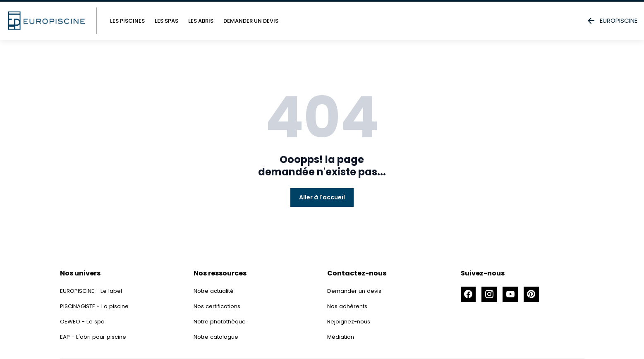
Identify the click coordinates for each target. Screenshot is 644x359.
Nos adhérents (348, 306)
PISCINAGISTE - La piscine (96, 306)
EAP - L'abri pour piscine (94, 337)
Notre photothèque (221, 321)
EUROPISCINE (612, 21)
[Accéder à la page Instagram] (491, 295)
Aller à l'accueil (322, 197)
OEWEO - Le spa (83, 321)
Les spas (166, 21)
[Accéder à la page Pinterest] (536, 295)
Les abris (201, 21)
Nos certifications (219, 306)
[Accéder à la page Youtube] (514, 295)
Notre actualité (215, 291)
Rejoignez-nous (350, 321)
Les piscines (127, 21)
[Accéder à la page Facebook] (469, 295)
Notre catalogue (217, 337)
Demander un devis (251, 21)
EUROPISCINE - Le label (92, 291)
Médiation (341, 337)
